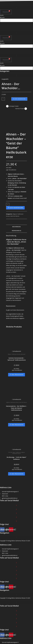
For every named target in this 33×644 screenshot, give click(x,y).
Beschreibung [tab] (16, 210)
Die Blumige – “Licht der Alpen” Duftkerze (16, 442)
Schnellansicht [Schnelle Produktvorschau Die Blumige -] (16, 433)
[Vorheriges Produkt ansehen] (7, 106)
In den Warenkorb (19, 99)
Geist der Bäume (15, 200)
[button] (16, 7)
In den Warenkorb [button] (16, 358)
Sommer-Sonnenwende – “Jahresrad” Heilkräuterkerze (17, 343)
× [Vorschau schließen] (0, 643)
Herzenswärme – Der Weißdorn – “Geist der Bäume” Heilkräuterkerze (17, 392)
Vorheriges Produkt (14, 106)
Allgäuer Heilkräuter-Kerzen (14, 338)
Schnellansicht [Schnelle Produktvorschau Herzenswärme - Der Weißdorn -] (16, 383)
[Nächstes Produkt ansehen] (26, 109)
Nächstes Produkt (20, 109)
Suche (2, 15)
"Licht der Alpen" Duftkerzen (14, 436)
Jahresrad (23, 338)
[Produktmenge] (3, 99)
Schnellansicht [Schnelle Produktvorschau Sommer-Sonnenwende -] (16, 335)
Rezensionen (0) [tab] (16, 214)
